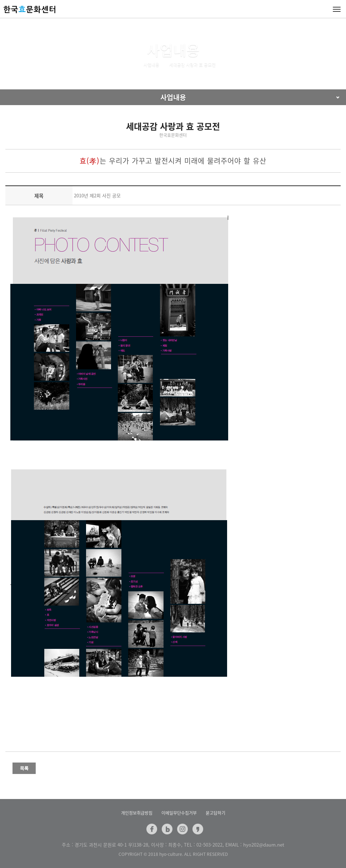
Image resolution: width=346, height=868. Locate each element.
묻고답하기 (215, 813)
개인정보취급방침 (137, 813)
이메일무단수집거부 (179, 813)
